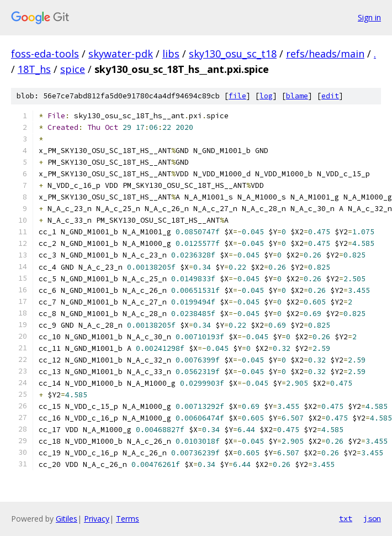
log (266, 96)
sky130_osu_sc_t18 (233, 54)
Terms (128, 519)
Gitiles (67, 519)
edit (330, 96)
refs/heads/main (325, 54)
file (237, 96)
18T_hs (34, 69)
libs (171, 54)
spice (73, 69)
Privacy (97, 519)
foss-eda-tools (45, 54)
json (372, 518)
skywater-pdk (121, 54)
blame (297, 96)
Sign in (369, 17)
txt (346, 518)
